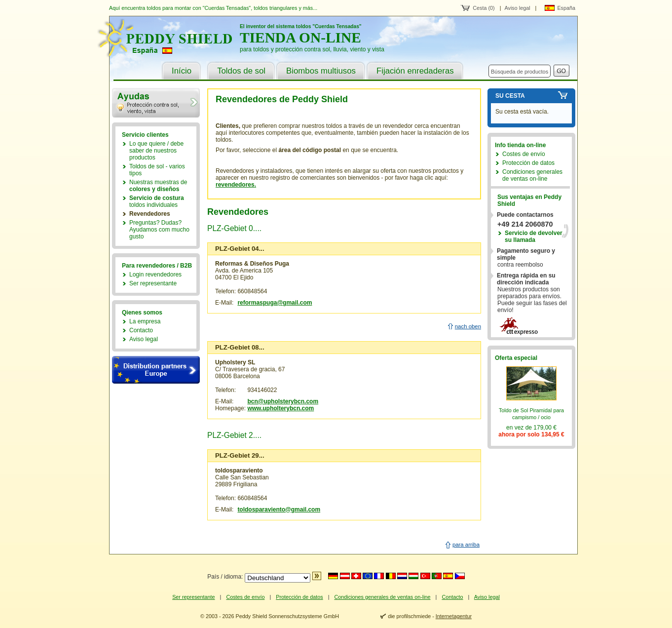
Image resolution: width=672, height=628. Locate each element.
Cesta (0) (484, 8)
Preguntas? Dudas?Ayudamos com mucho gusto (159, 230)
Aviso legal (518, 8)
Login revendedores (155, 275)
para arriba (466, 545)
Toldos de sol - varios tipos (157, 170)
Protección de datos (528, 163)
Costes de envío (524, 154)
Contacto (141, 330)
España (566, 8)
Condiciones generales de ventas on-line (532, 175)
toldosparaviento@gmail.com (279, 510)
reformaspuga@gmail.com (275, 303)
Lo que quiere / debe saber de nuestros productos (156, 151)
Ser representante (153, 283)
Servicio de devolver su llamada (534, 236)
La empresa (145, 321)
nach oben (468, 326)
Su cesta (510, 96)
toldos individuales (157, 201)
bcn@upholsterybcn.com (283, 401)
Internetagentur (454, 616)
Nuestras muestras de (158, 186)
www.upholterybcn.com (280, 408)
